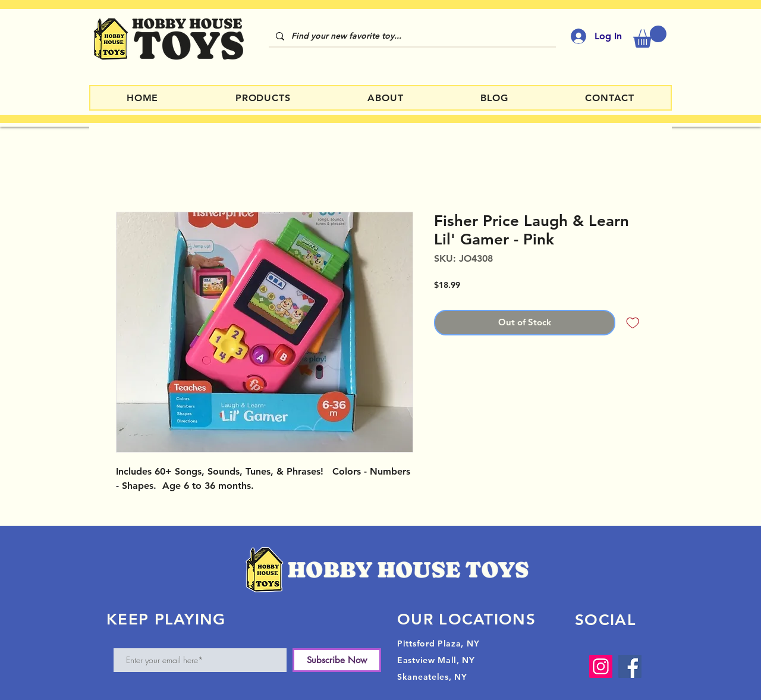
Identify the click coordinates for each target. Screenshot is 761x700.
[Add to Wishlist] (633, 323)
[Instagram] (601, 666)
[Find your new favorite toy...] (411, 36)
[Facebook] (630, 666)
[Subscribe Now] (337, 660)
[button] (650, 37)
